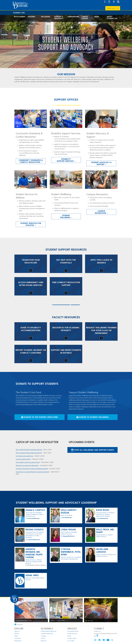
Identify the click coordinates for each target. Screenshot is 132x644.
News (97, 17)
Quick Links (111, 8)
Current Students (23, 21)
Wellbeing (46, 17)
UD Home (15, 21)
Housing (31, 17)
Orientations (73, 17)
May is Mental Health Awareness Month (29, 450)
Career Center (85, 18)
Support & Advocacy (59, 18)
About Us (17, 631)
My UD (69, 636)
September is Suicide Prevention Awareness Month (32, 472)
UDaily (16, 636)
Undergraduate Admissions (49, 631)
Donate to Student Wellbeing (93, 417)
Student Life (19, 13)
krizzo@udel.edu (103, 518)
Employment (18, 641)
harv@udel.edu (67, 517)
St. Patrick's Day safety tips (25, 456)
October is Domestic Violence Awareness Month (32, 469)
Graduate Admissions (47, 634)
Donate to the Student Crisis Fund (40, 417)
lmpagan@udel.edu (69, 536)
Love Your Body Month (23, 459)
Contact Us (97, 631)
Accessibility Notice (73, 631)
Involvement (20, 17)
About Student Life (112, 18)
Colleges (43, 636)
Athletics (17, 634)
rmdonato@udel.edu (34, 540)
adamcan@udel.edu (33, 518)
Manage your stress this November (27, 465)
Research (44, 641)
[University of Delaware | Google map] (97, 636)
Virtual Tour (18, 638)
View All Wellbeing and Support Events (93, 450)
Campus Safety (72, 638)
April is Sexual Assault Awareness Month (29, 453)
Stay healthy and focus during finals (28, 462)
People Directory (72, 634)
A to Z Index (71, 641)
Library (43, 638)
